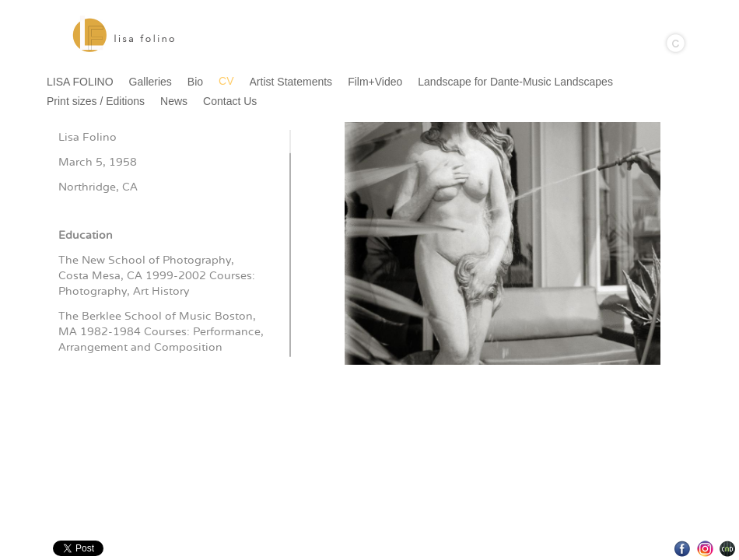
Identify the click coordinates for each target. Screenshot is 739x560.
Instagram (705, 549)
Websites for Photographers (728, 549)
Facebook (683, 549)
